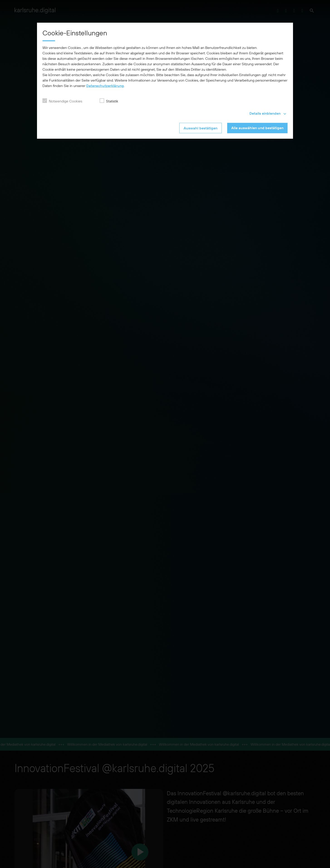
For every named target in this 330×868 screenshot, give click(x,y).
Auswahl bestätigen (201, 128)
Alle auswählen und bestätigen (257, 128)
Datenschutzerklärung (105, 86)
